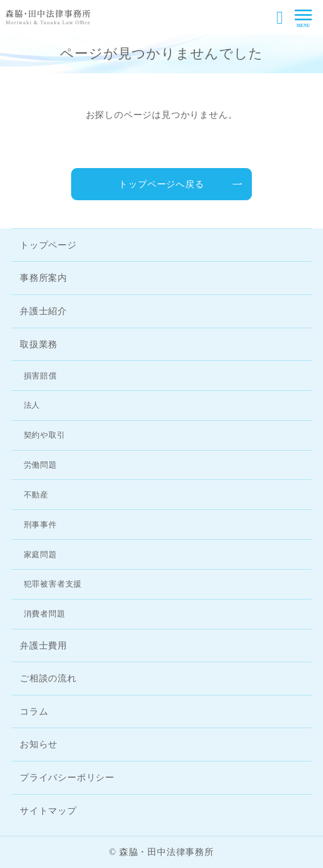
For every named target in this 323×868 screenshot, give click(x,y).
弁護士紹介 (43, 311)
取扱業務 (39, 344)
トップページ (48, 245)
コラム (34, 711)
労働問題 (40, 465)
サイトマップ (48, 811)
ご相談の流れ (48, 678)
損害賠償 (40, 376)
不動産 (36, 495)
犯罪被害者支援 (53, 584)
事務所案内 (43, 278)
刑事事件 (40, 525)
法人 (32, 405)
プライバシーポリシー (67, 777)
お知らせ (39, 744)
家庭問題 (40, 554)
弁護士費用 (43, 646)
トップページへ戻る (161, 184)
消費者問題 (45, 614)
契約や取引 (45, 435)
